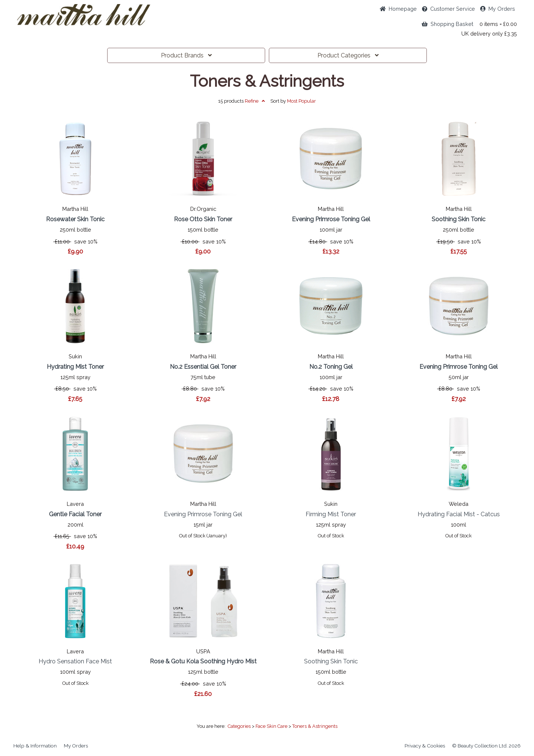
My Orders (498, 9)
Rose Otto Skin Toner (203, 219)
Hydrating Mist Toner (75, 367)
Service (449, 9)
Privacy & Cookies (425, 746)
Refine (255, 101)
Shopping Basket (447, 24)
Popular (301, 101)
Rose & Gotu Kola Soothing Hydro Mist (203, 661)
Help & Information (35, 746)
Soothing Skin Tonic (459, 219)
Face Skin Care (271, 726)
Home (398, 9)
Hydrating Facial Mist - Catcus (459, 514)
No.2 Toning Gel (331, 367)
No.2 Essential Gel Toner (203, 367)
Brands (186, 55)
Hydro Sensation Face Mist (75, 661)
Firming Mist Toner (331, 514)
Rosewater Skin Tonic (75, 219)
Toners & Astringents (267, 81)
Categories (348, 55)
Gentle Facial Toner (75, 514)
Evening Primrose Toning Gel (331, 219)
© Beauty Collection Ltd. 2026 (486, 746)
